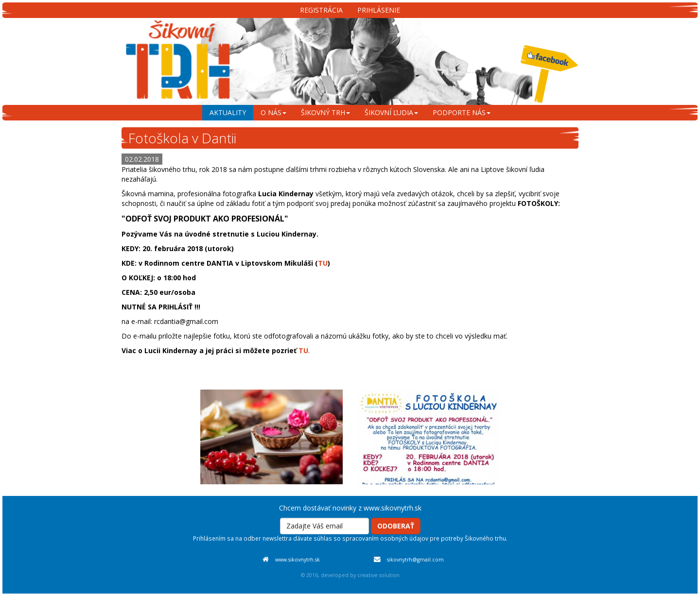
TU (323, 263)
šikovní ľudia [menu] (391, 112)
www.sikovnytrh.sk (297, 560)
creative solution (378, 575)
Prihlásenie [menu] (379, 10)
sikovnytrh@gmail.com (415, 560)
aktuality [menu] (228, 112)
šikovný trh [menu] (325, 112)
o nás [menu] (273, 112)
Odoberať (396, 526)
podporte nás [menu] (462, 112)
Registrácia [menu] (321, 10)
